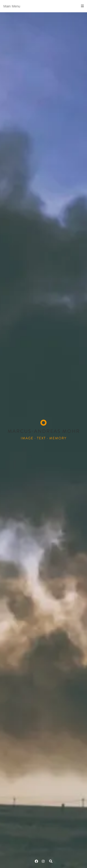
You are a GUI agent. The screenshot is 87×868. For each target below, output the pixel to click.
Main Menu (43, 6)
